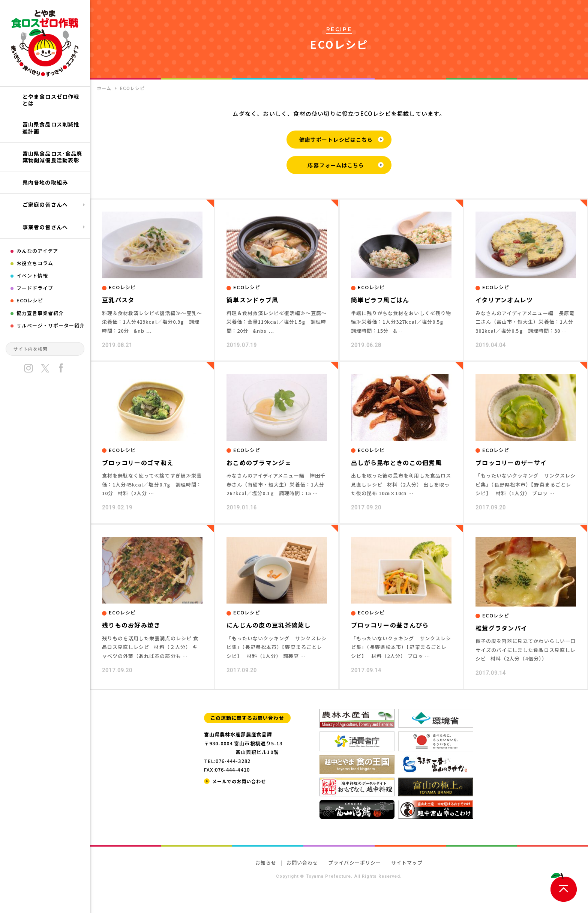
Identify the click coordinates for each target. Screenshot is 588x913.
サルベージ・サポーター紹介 (51, 325)
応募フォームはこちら (336, 165)
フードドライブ (35, 288)
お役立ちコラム (35, 263)
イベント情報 (32, 276)
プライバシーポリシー (354, 863)
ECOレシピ (30, 300)
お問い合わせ (302, 863)
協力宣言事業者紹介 (40, 313)
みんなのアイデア (37, 251)
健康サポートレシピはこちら (336, 140)
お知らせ (266, 863)
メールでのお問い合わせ (239, 781)
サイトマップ (407, 863)
